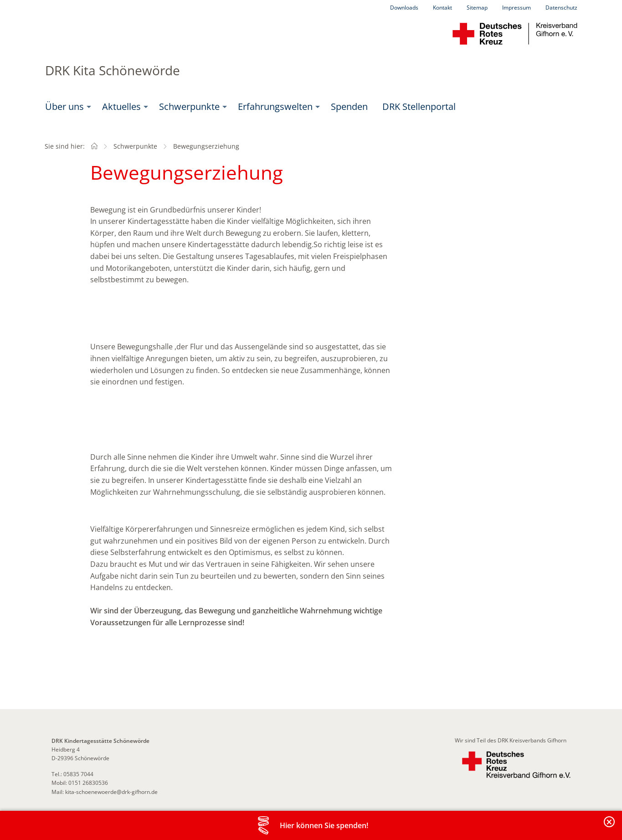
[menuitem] (66, 107)
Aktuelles (121, 106)
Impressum (517, 8)
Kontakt (442, 8)
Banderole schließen (610, 827)
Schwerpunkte (189, 106)
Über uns (64, 106)
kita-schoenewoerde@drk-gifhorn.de (111, 792)
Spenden (349, 106)
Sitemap (477, 8)
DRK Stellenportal (419, 106)
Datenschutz (561, 8)
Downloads (404, 8)
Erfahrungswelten (275, 106)
